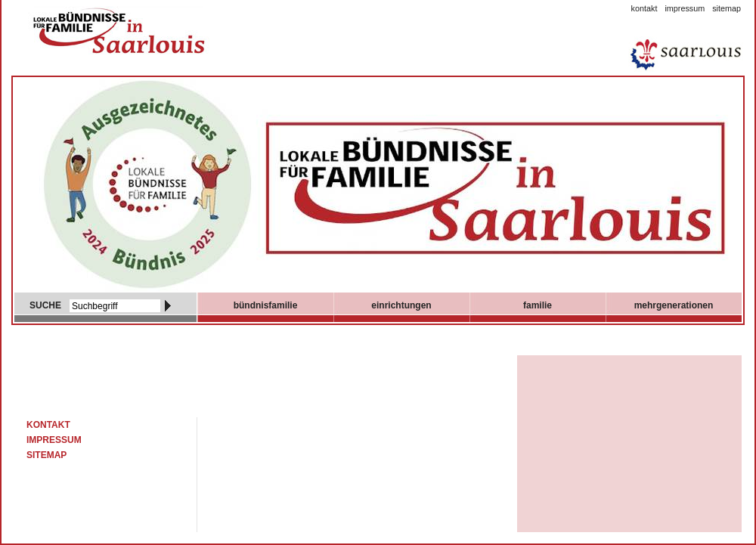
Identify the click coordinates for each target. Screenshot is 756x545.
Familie (538, 305)
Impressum (685, 8)
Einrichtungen (401, 305)
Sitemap (727, 8)
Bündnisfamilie (266, 305)
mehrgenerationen (674, 305)
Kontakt (644, 8)
